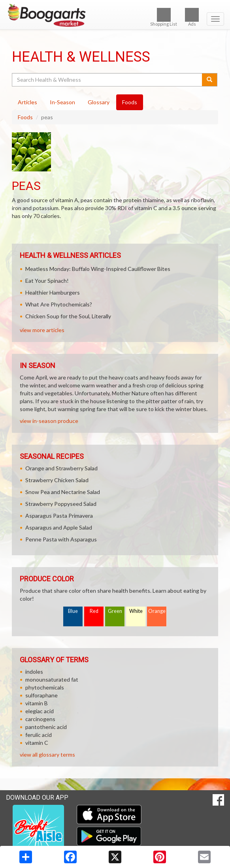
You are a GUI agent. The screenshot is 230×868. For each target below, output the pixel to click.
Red (94, 611)
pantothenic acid (46, 727)
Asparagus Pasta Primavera (59, 516)
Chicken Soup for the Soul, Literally (68, 316)
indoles (34, 672)
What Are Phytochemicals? (59, 304)
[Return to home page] (115, 15)
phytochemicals (45, 687)
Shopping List (164, 17)
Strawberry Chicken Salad (57, 480)
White (136, 611)
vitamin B (37, 703)
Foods (25, 117)
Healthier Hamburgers (53, 292)
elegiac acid (40, 711)
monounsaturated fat (52, 679)
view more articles (42, 330)
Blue (73, 611)
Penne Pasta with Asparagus (61, 539)
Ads (192, 17)
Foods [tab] (130, 102)
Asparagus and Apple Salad (59, 527)
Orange (157, 611)
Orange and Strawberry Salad (61, 468)
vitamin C (37, 743)
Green (115, 611)
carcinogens (40, 719)
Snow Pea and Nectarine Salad (63, 492)
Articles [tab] (27, 102)
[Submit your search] (210, 80)
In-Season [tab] (62, 102)
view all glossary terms (47, 754)
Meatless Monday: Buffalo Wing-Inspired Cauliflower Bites (98, 269)
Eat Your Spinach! (47, 281)
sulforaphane (41, 695)
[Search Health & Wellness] (107, 80)
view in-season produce (49, 421)
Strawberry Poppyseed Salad (61, 504)
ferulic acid (39, 735)
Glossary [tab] (99, 102)
